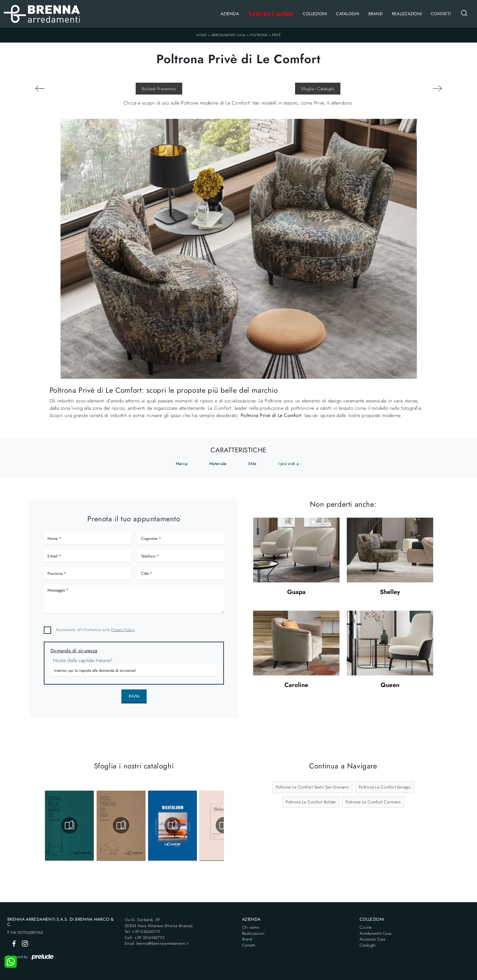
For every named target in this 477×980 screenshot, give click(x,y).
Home (201, 35)
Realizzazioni (407, 14)
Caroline (296, 685)
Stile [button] (252, 464)
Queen (390, 685)
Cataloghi (347, 14)
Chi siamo (251, 927)
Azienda (230, 14)
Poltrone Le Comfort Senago (385, 787)
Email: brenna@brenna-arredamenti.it (157, 943)
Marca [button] (182, 464)
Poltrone (259, 35)
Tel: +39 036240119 (143, 932)
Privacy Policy (123, 630)
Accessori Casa (373, 939)
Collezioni (315, 14)
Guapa (296, 592)
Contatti (441, 14)
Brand (376, 14)
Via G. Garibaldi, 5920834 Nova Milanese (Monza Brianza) (159, 923)
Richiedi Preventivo (159, 89)
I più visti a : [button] (290, 464)
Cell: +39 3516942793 (144, 938)
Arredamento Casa (228, 35)
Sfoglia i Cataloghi (318, 89)
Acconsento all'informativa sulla (95, 630)
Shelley (390, 592)
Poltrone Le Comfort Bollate (311, 802)
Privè (277, 35)
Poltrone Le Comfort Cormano (373, 802)
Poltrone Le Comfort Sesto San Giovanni (313, 787)
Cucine (366, 927)
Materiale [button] (218, 464)
